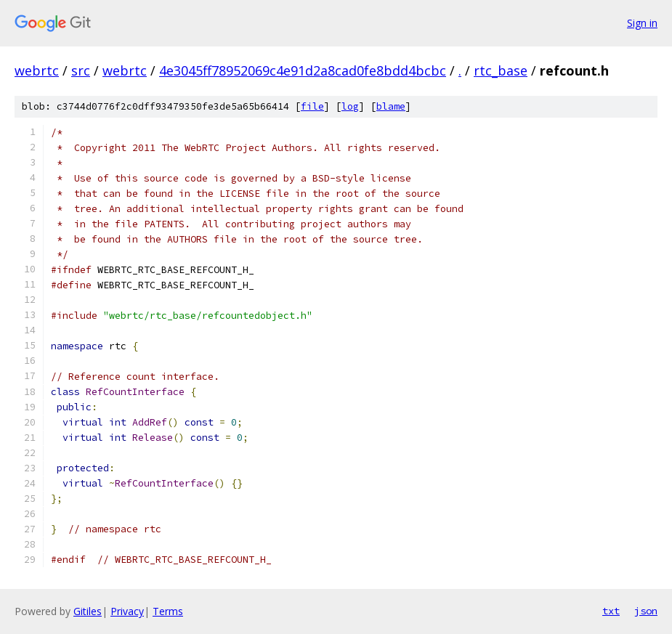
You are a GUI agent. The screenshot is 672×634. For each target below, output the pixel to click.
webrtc (37, 70)
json (646, 611)
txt (611, 611)
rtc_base (501, 70)
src (81, 70)
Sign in (642, 23)
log (350, 106)
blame (391, 106)
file (312, 106)
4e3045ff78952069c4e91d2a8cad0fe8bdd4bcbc (303, 70)
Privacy (127, 611)
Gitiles (88, 611)
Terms (168, 611)
